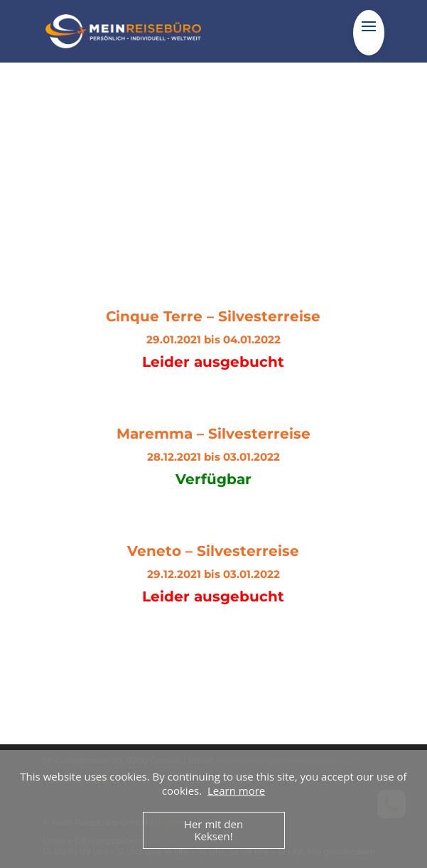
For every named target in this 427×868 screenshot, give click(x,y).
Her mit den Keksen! (213, 830)
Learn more (236, 791)
